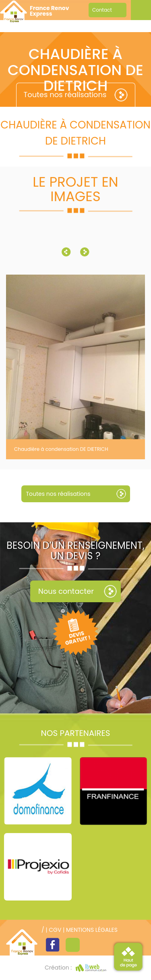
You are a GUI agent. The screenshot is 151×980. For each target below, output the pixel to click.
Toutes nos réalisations (65, 95)
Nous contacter (66, 591)
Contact (102, 10)
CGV (55, 930)
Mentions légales (92, 930)
